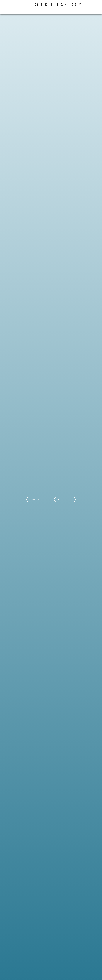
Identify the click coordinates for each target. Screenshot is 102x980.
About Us (65, 499)
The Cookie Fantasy (51, 5)
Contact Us (39, 499)
